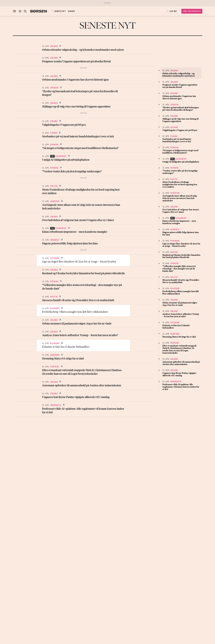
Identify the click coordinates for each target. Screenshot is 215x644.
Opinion (54, 88)
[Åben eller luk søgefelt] (25, 11)
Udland (54, 46)
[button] (20, 11)
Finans (54, 133)
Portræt (55, 367)
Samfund (55, 355)
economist (58, 156)
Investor (55, 201)
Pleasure (55, 258)
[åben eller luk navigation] (15, 11)
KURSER (71, 11)
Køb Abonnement (192, 11)
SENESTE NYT (58, 11)
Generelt (55, 240)
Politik (54, 186)
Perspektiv (56, 405)
